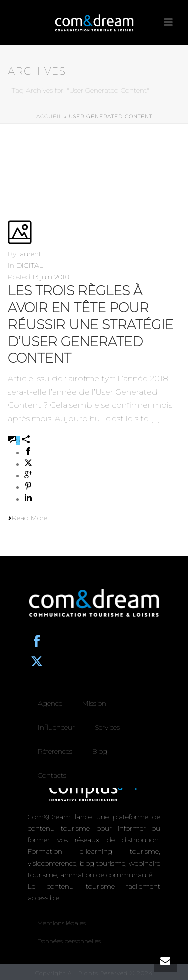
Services (107, 727)
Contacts (52, 775)
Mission (94, 703)
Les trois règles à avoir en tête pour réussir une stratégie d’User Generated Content (90, 325)
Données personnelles (69, 941)
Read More (27, 518)
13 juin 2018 (50, 277)
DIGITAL (30, 265)
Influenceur (56, 727)
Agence (50, 703)
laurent (30, 254)
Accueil (49, 117)
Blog (100, 751)
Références (55, 751)
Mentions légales (61, 923)
